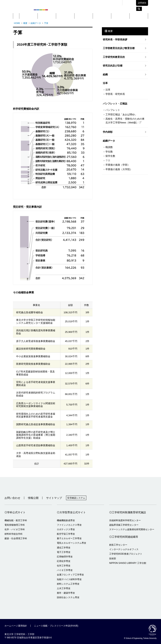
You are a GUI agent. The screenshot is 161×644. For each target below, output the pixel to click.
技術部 (113, 559)
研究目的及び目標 (113, 66)
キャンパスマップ (94, 3)
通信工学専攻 (64, 548)
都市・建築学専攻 (66, 593)
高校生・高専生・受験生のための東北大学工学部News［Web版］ (125, 121)
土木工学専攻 (64, 588)
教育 (84, 16)
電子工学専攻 (64, 552)
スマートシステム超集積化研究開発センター (132, 529)
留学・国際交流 (139, 16)
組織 (105, 74)
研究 (102, 16)
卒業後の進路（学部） (118, 165)
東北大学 (77, 3)
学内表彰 (108, 132)
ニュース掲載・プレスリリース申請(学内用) (56, 626)
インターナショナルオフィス (124, 549)
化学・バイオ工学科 (15, 529)
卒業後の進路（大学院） (119, 169)
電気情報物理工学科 (15, 525)
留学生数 (110, 156)
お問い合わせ (12, 498)
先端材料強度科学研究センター (125, 520)
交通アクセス (113, 3)
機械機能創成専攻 (66, 520)
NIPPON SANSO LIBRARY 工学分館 (128, 563)
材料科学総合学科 (14, 534)
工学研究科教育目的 (114, 57)
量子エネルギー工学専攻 (69, 538)
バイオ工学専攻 (65, 570)
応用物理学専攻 (65, 557)
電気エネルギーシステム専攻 (71, 543)
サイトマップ (54, 498)
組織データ (36, 23)
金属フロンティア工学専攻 (70, 575)
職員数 (109, 147)
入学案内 (120, 16)
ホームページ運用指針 (16, 626)
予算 (46, 23)
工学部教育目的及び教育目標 (119, 48)
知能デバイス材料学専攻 (69, 579)
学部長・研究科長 (115, 94)
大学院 (65, 16)
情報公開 (33, 498)
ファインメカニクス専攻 (69, 525)
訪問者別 (142, 3)
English (130, 3)
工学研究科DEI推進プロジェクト (126, 554)
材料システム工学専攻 (68, 584)
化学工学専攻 (64, 566)
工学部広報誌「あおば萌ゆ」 (121, 114)
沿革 (108, 90)
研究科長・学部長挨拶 (115, 40)
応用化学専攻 (64, 561)
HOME (17, 23)
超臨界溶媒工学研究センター (124, 525)
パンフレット (113, 110)
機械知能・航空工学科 (16, 520)
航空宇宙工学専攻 (66, 534)
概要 (29, 16)
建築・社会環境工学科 (16, 538)
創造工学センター (118, 545)
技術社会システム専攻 (68, 597)
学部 (47, 16)
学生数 (109, 152)
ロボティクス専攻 (66, 529)
